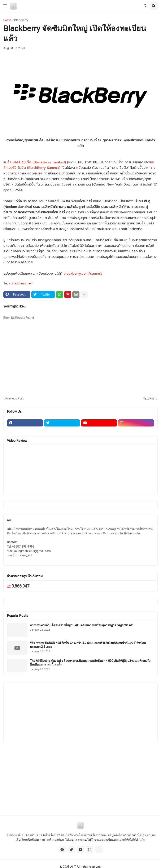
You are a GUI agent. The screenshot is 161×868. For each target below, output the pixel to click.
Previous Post (15, 398)
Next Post (149, 398)
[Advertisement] (82, 360)
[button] (5, 6)
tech (30, 283)
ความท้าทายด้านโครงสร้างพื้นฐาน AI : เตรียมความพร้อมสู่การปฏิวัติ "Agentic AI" (81, 625)
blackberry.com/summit (83, 274)
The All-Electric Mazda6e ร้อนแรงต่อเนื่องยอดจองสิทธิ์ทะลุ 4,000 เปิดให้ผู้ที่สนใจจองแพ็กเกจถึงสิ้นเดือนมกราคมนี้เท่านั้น (90, 663)
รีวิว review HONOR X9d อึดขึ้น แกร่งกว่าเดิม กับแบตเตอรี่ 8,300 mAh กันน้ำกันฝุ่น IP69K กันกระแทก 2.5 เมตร (88, 645)
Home (7, 20)
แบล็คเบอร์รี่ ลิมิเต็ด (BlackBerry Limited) (35, 162)
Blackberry (21, 20)
